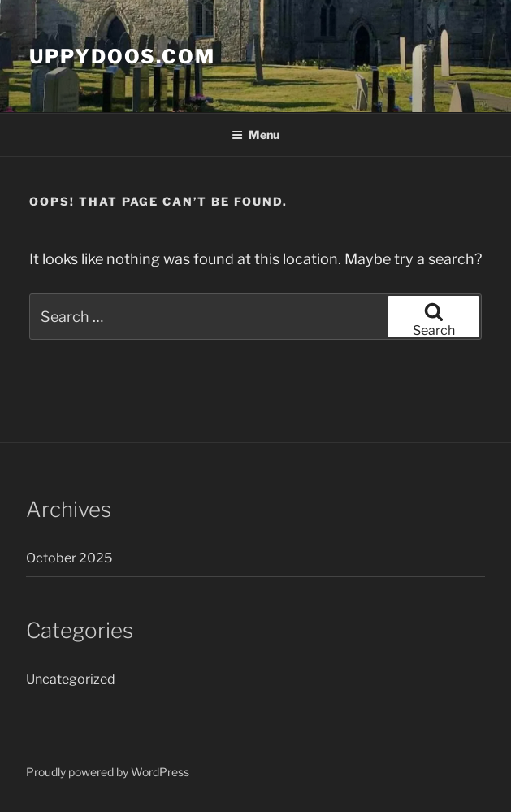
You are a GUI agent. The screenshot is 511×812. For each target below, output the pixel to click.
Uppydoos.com (122, 56)
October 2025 (69, 558)
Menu (256, 135)
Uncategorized (71, 679)
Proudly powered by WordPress (108, 772)
